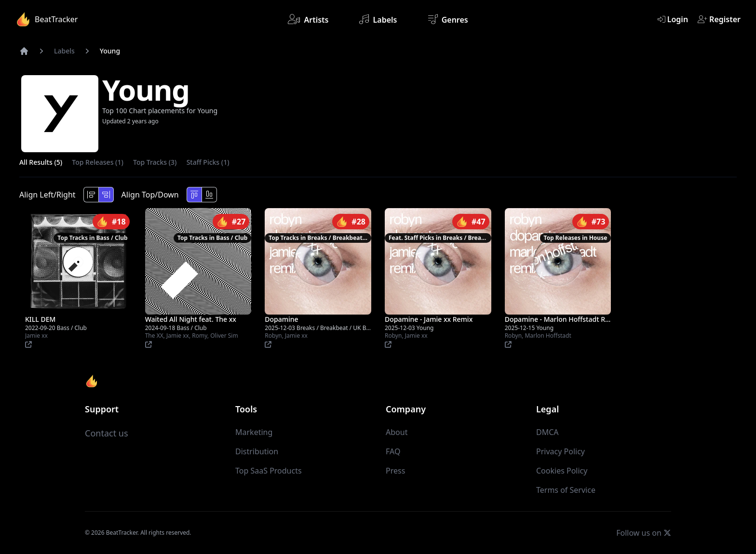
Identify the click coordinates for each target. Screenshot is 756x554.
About (397, 432)
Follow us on (644, 533)
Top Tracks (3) (155, 162)
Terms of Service (566, 490)
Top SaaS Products (269, 471)
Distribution (257, 451)
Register (719, 19)
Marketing (254, 432)
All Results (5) (41, 162)
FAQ (393, 451)
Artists (308, 19)
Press (395, 471)
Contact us (107, 433)
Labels (378, 19)
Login (673, 19)
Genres (448, 19)
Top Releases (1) (98, 162)
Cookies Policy (562, 471)
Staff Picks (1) (208, 162)
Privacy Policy (560, 451)
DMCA (547, 432)
